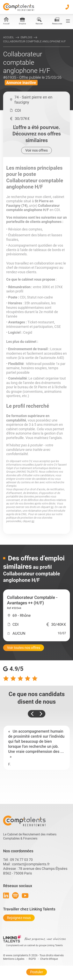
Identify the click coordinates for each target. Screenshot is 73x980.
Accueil (9, 37)
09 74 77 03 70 (21, 860)
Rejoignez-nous (19, 918)
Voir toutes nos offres (24, 648)
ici (52, 507)
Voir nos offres (36, 150)
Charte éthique (49, 959)
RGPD (32, 959)
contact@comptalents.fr (31, 864)
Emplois (26, 37)
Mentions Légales (14, 959)
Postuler (37, 972)
